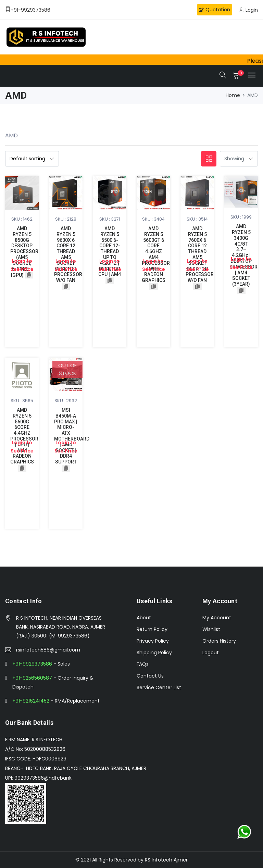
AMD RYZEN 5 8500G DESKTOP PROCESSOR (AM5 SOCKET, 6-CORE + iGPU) (24, 252)
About (144, 618)
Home (233, 95)
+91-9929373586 (32, 664)
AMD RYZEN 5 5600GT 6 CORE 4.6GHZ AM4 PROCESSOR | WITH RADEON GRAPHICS (156, 254)
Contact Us (150, 676)
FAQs (143, 664)
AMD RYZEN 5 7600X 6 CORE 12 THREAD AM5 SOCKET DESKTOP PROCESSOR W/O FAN (200, 254)
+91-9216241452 (31, 701)
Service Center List (159, 687)
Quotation (215, 10)
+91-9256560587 (32, 678)
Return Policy (152, 629)
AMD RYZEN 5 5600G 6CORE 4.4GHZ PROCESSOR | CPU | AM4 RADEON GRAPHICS (24, 436)
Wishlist (211, 629)
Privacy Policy (153, 641)
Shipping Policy (154, 653)
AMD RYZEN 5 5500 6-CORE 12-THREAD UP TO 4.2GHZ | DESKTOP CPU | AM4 (110, 251)
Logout (211, 653)
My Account (217, 618)
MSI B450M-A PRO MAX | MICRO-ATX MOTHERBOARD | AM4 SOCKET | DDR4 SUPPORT (72, 436)
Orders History (219, 641)
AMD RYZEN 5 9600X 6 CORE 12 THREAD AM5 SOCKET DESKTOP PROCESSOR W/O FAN (68, 254)
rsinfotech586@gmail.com (48, 650)
